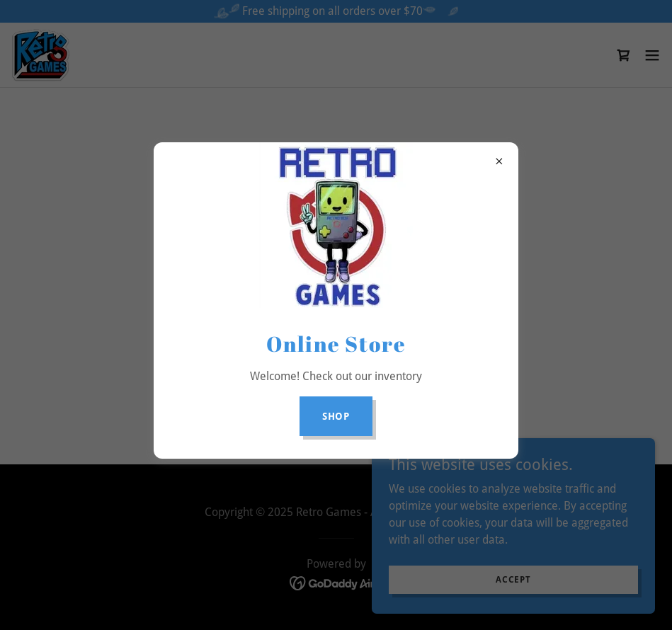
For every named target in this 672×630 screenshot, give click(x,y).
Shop (336, 416)
